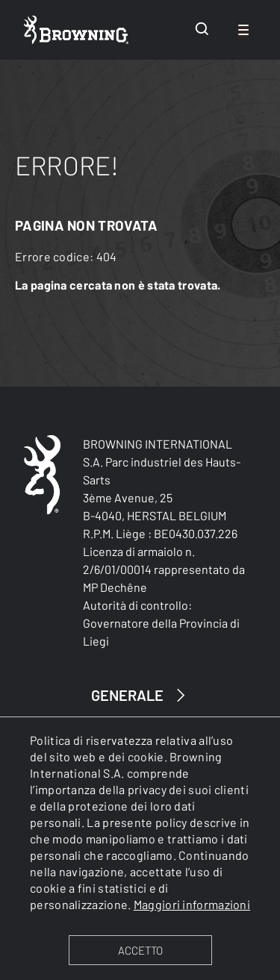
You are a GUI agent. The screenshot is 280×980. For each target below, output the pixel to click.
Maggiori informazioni (192, 904)
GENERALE (140, 695)
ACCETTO (140, 950)
